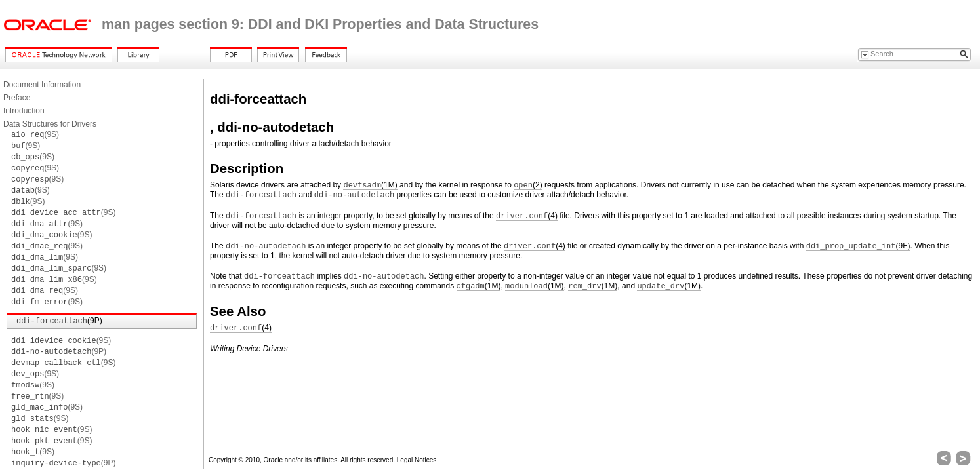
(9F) (858, 246)
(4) (527, 216)
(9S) (35, 134)
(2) (528, 185)
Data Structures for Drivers (50, 124)
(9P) (59, 321)
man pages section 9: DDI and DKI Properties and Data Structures (320, 24)
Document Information (42, 85)
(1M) (370, 185)
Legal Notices (417, 460)
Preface (17, 98)
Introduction (24, 111)
